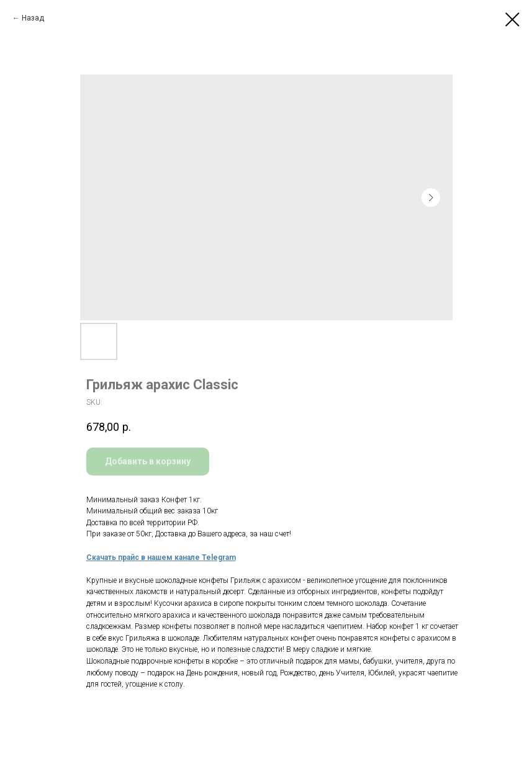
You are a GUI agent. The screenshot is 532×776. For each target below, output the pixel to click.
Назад (33, 18)
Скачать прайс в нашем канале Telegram (161, 557)
